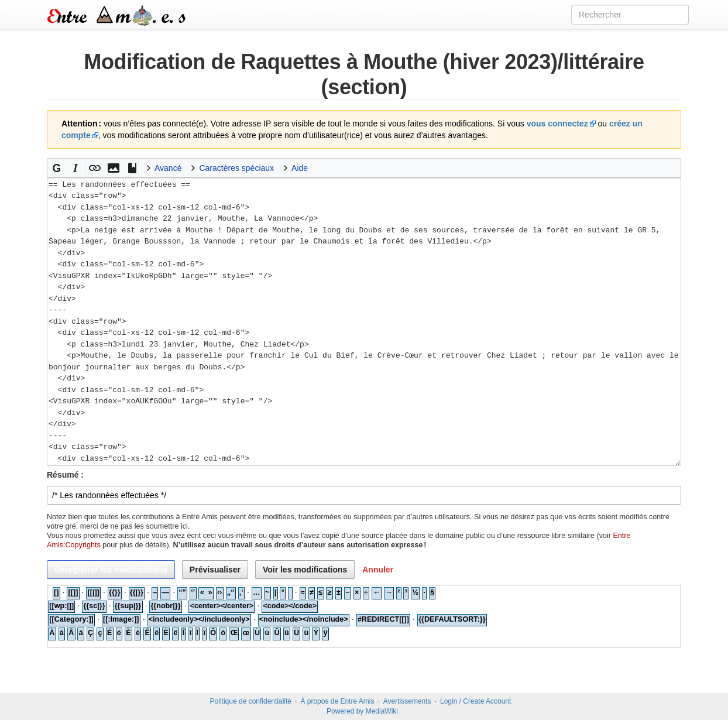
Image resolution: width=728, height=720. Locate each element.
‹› (219, 592)
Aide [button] (300, 168)
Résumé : (65, 475)
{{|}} (137, 592)
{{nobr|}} (165, 606)
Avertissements (407, 701)
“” (182, 592)
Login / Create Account (475, 701)
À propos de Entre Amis (337, 701)
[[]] (73, 592)
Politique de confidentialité (251, 701)
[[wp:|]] (61, 606)
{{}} (115, 592)
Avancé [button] (168, 168)
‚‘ (241, 592)
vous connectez (557, 124)
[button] (57, 168)
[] (56, 592)
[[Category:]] (71, 619)
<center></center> (222, 606)
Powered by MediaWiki (362, 711)
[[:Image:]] (121, 619)
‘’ (193, 592)
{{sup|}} (128, 606)
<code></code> (290, 606)
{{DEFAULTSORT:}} (452, 619)
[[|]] (94, 592)
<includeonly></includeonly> (199, 619)
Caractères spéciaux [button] (236, 168)
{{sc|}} (94, 606)
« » (206, 592)
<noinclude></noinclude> (304, 619)
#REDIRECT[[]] (383, 619)
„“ (231, 592)
